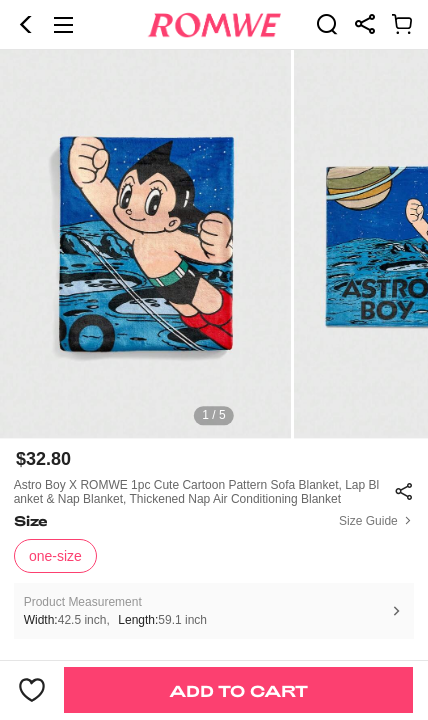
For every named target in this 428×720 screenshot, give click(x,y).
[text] (214, 244)
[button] (26, 25)
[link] (327, 24)
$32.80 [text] (43, 459)
